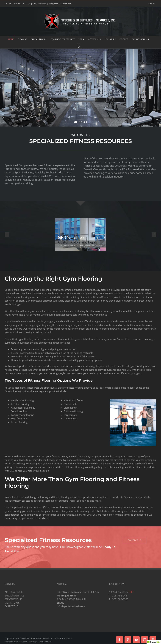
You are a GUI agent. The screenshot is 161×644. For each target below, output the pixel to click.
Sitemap (33, 642)
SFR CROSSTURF (13, 599)
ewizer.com (22, 642)
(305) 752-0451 (39, 4)
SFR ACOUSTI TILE (14, 596)
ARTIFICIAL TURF (14, 592)
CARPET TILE (11, 606)
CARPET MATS (12, 603)
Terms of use (45, 642)
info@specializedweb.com (60, 4)
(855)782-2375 (24, 4)
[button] (79, 45)
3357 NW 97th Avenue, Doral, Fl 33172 (78, 592)
